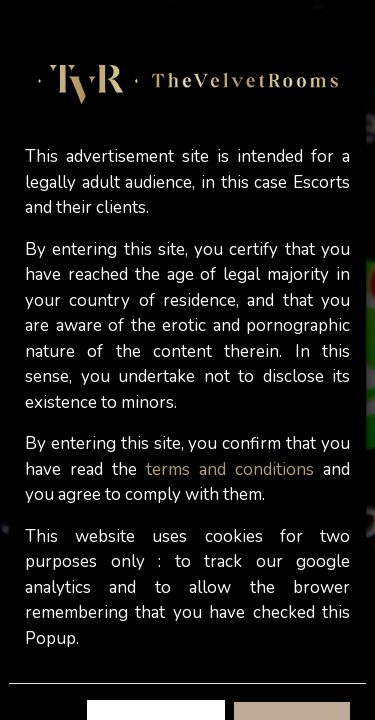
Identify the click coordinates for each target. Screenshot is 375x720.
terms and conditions (230, 469)
